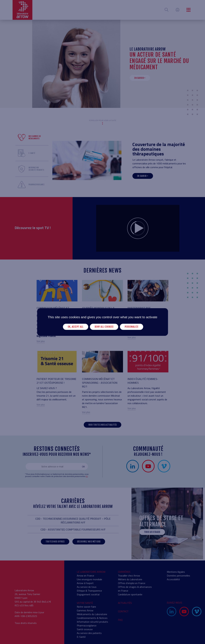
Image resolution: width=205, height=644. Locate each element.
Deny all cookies (104, 327)
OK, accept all (76, 327)
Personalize (132, 327)
